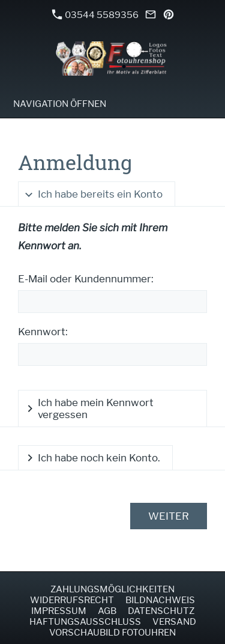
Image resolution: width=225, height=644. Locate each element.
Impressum (59, 611)
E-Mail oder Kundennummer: (86, 279)
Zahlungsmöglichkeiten (112, 589)
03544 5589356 (95, 15)
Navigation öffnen (60, 104)
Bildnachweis (160, 600)
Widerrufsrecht (72, 600)
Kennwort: (43, 332)
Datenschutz (161, 611)
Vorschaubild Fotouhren (112, 633)
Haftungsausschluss (85, 622)
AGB (107, 611)
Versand (174, 622)
